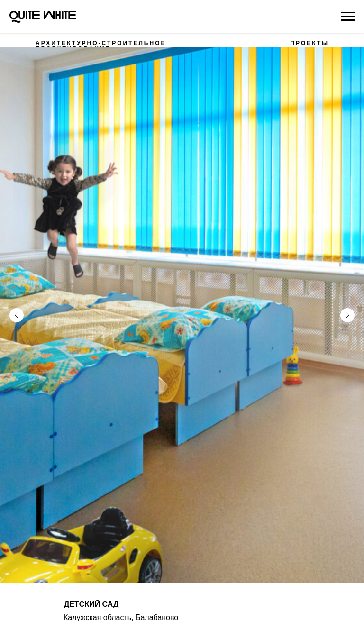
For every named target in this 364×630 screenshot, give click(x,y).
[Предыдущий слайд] (17, 303)
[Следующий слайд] (347, 303)
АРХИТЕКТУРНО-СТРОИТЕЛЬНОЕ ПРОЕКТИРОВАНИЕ (101, 46)
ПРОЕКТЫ (309, 43)
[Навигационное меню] (348, 17)
